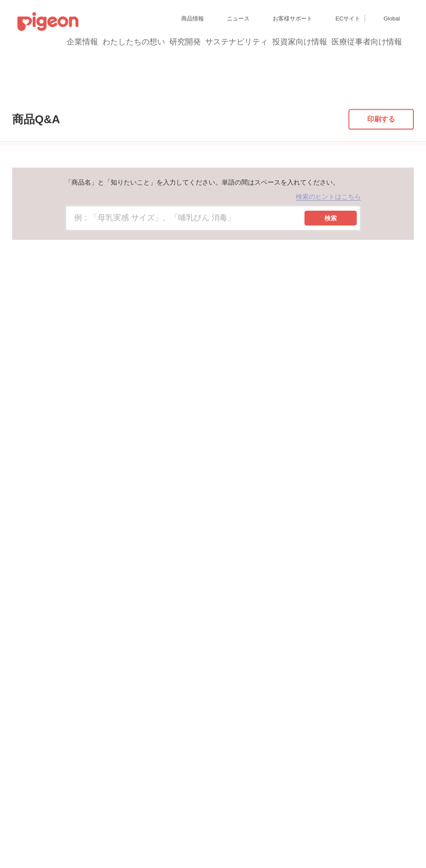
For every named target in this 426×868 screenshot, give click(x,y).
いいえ (261, 516)
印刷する (381, 182)
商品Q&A (43, 93)
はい (223, 516)
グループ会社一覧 (75, 810)
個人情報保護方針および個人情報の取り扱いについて (80, 826)
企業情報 (83, 42)
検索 (331, 281)
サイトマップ (33, 810)
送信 (355, 516)
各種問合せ (228, 842)
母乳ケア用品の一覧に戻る (210, 466)
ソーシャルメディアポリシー (130, 842)
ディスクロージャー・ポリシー (137, 810)
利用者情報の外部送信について (54, 842)
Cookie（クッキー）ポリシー (183, 826)
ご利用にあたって (189, 842)
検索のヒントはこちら (328, 259)
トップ (11, 93)
